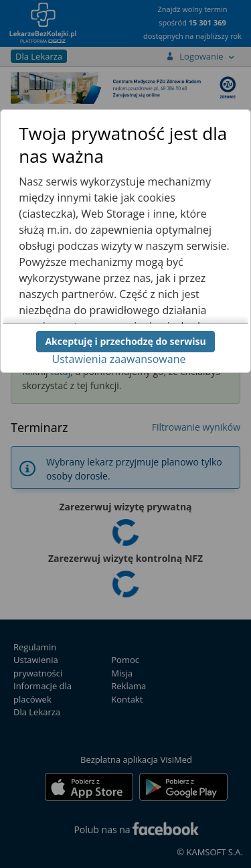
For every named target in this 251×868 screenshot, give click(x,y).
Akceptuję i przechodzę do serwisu (125, 341)
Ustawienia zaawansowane (119, 359)
